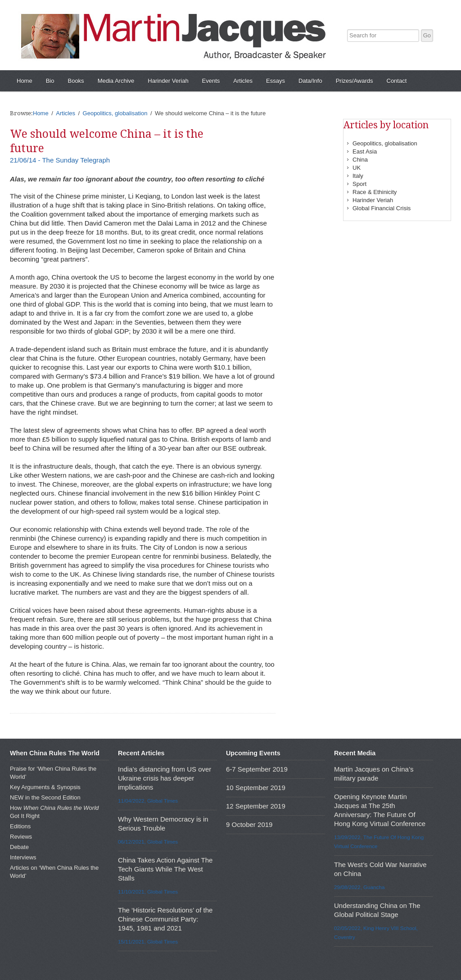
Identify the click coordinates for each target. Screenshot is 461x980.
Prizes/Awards (355, 81)
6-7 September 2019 (257, 769)
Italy (358, 176)
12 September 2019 (256, 806)
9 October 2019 (249, 824)
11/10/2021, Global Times (148, 892)
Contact (397, 81)
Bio (50, 81)
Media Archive (116, 81)
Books (76, 81)
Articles (243, 81)
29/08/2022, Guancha (359, 887)
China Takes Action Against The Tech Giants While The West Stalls (165, 869)
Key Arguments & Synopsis (45, 787)
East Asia (365, 151)
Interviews (23, 857)
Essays (276, 81)
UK (357, 168)
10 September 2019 (256, 788)
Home (25, 81)
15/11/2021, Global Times (148, 942)
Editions (20, 826)
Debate (19, 847)
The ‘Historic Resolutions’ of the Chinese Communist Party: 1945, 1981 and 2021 (165, 919)
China (360, 160)
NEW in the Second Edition (45, 797)
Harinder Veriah (168, 81)
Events (211, 81)
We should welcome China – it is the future (107, 141)
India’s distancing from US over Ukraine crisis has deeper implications (165, 778)
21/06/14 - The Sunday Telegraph (60, 160)
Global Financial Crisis (382, 208)
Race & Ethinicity (375, 192)
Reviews (21, 837)
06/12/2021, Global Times (148, 842)
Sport (359, 184)
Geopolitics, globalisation (385, 143)
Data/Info (310, 81)
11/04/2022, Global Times (148, 801)
